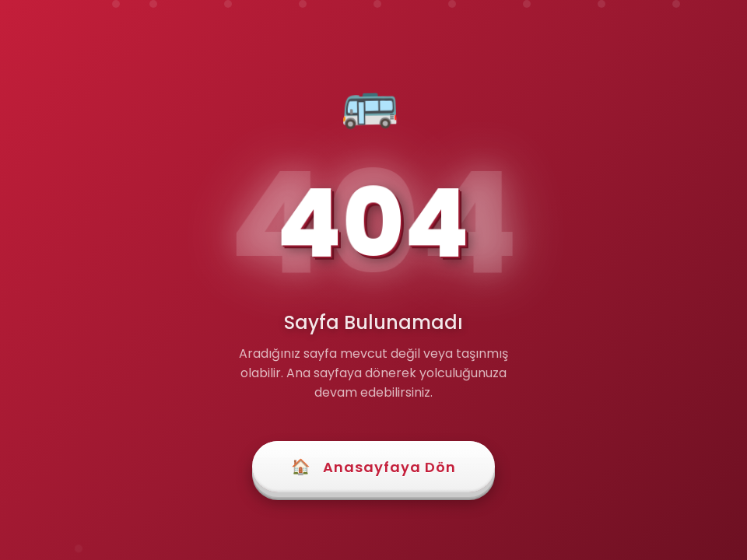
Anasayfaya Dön (373, 467)
